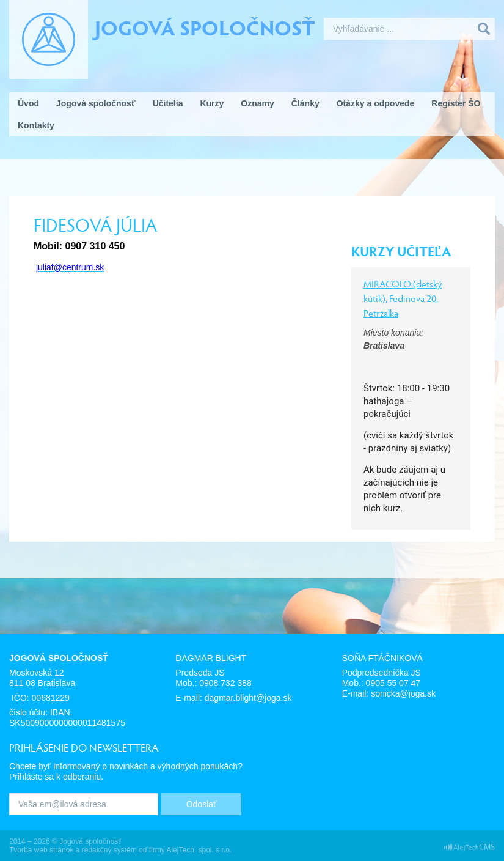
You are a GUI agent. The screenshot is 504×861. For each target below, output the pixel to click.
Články (305, 103)
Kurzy (212, 103)
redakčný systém (109, 850)
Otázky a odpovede (376, 103)
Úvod (28, 103)
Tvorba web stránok (41, 850)
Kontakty (36, 125)
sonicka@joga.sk (403, 693)
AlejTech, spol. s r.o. (199, 850)
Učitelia (168, 103)
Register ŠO (456, 103)
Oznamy (257, 103)
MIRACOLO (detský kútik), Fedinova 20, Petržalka (403, 298)
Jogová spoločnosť (205, 27)
